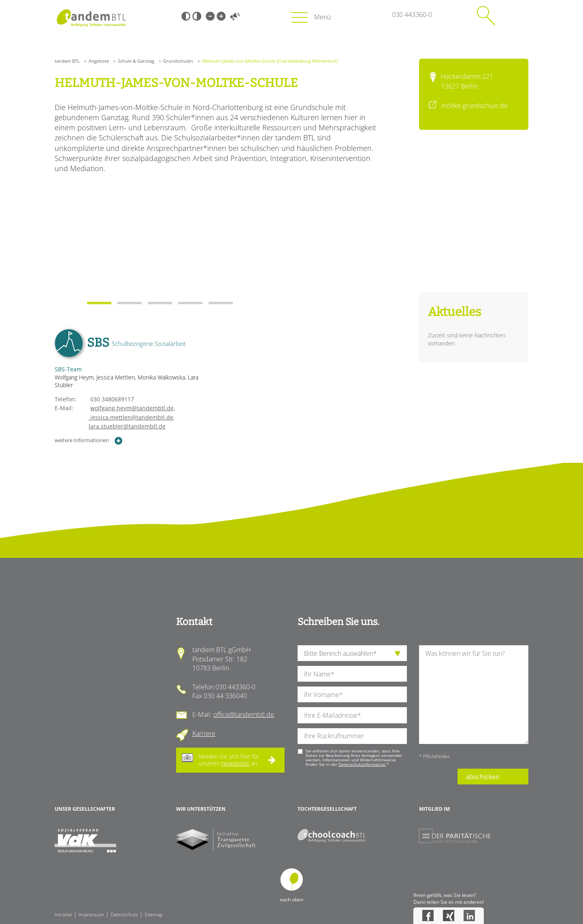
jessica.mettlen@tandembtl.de (114, 417)
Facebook (428, 916)
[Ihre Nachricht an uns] (474, 694)
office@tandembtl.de (244, 714)
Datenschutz (124, 914)
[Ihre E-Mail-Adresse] (352, 715)
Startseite (91, 18)
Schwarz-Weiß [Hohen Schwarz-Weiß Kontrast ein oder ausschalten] (186, 16)
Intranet (63, 914)
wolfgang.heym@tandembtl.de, (133, 408)
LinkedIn (469, 916)
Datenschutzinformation (362, 764)
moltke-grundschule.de (474, 106)
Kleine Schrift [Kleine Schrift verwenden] (210, 16)
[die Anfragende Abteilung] (352, 653)
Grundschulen (178, 61)
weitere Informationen (89, 441)
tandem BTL (67, 61)
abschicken (483, 777)
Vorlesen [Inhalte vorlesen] (235, 16)
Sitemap (154, 914)
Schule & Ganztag (136, 61)
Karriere (204, 733)
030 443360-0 (412, 15)
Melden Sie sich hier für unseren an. (229, 760)
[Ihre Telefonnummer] (352, 736)
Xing (449, 916)
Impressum (91, 914)
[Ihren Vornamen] (352, 694)
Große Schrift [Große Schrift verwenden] (221, 16)
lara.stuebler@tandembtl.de (127, 426)
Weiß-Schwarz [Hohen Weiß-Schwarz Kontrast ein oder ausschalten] (197, 16)
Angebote (99, 61)
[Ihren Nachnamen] (352, 674)
